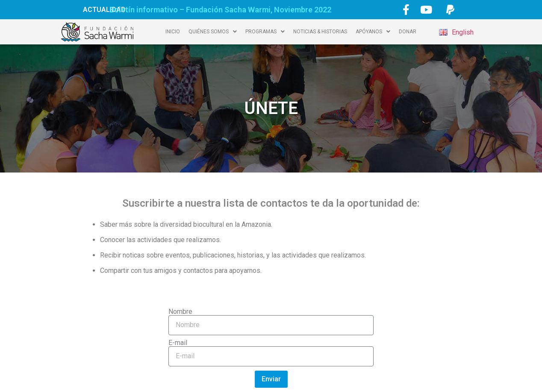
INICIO (173, 32)
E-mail (178, 343)
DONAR (408, 32)
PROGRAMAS (265, 32)
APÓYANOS (373, 32)
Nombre (180, 312)
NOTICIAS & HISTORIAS (320, 32)
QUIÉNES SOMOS (213, 32)
